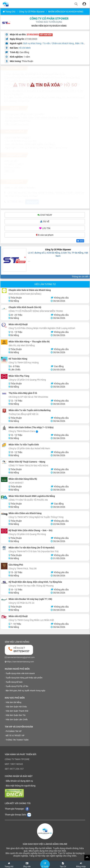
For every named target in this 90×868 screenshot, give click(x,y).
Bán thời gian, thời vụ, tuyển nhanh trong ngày (26, 691)
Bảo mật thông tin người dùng (21, 786)
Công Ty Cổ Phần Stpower (32, 12)
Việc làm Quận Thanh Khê (17, 711)
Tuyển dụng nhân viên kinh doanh (20, 674)
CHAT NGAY (45, 215)
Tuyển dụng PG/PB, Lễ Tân (17, 687)
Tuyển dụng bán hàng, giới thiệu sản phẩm (24, 678)
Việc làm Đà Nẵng (14, 703)
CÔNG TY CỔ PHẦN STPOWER (49, 19)
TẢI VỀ (45, 222)
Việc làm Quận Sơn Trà (16, 716)
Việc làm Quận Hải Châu (16, 707)
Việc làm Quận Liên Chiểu (17, 720)
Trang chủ (9, 12)
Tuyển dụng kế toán (14, 683)
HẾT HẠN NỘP (46, 35)
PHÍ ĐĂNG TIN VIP (14, 732)
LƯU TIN (45, 229)
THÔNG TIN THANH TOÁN (17, 740)
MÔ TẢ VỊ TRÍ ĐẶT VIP (15, 736)
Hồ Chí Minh (25, 48)
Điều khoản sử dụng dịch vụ (19, 781)
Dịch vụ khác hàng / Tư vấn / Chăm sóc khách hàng (48, 43)
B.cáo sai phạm (45, 235)
